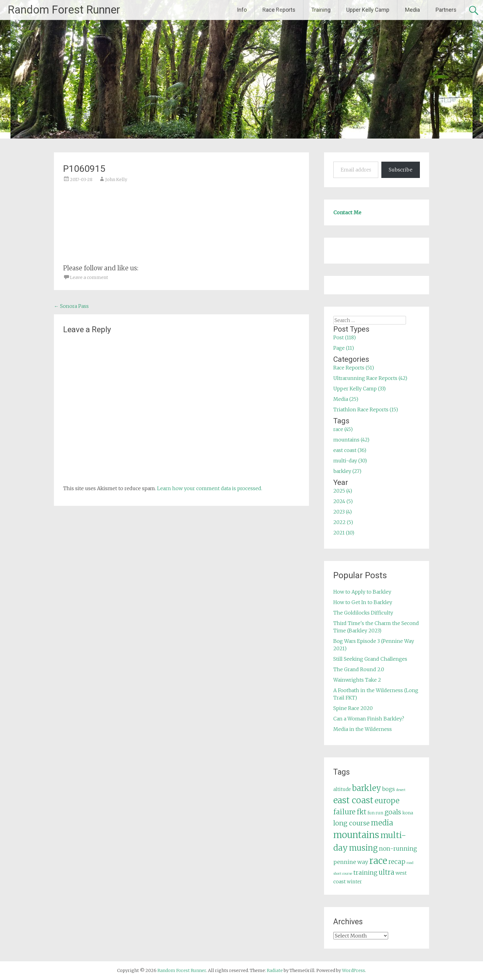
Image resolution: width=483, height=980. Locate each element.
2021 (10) (344, 533)
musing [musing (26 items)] (363, 848)
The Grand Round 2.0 (359, 669)
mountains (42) (351, 440)
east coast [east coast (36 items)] (353, 800)
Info (242, 10)
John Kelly (116, 179)
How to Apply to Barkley (362, 592)
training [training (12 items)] (365, 873)
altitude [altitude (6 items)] (342, 789)
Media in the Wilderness (363, 729)
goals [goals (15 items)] (393, 812)
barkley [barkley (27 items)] (367, 788)
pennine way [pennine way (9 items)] (351, 862)
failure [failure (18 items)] (344, 812)
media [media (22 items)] (382, 823)
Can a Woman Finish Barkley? (369, 719)
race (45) (343, 429)
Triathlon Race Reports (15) (366, 409)
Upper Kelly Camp (368, 10)
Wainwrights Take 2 (357, 680)
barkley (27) (347, 471)
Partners (446, 10)
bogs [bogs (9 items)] (389, 789)
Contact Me (347, 212)
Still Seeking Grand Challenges (370, 659)
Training (321, 10)
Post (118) (345, 337)
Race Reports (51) (354, 368)
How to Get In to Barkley (363, 602)
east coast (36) (350, 450)
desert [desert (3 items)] (401, 790)
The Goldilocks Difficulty (363, 613)
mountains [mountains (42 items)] (356, 835)
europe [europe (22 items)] (387, 801)
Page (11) (344, 348)
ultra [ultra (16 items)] (386, 872)
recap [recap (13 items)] (397, 862)
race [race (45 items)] (378, 861)
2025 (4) (343, 491)
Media (412, 10)
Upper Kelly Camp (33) (359, 389)
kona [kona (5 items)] (408, 813)
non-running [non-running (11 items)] (398, 849)
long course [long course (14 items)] (351, 823)
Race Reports (279, 10)
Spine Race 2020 (353, 708)
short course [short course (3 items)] (343, 874)
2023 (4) (343, 512)
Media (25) (346, 399)
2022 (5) (343, 522)
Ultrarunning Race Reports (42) (370, 378)
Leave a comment (89, 277)
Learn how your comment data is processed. (210, 488)
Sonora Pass (71, 306)
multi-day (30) (350, 461)
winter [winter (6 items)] (354, 882)
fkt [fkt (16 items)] (361, 812)
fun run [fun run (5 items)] (375, 813)
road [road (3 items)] (410, 863)
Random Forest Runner (64, 10)
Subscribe (401, 170)
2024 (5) (343, 501)
